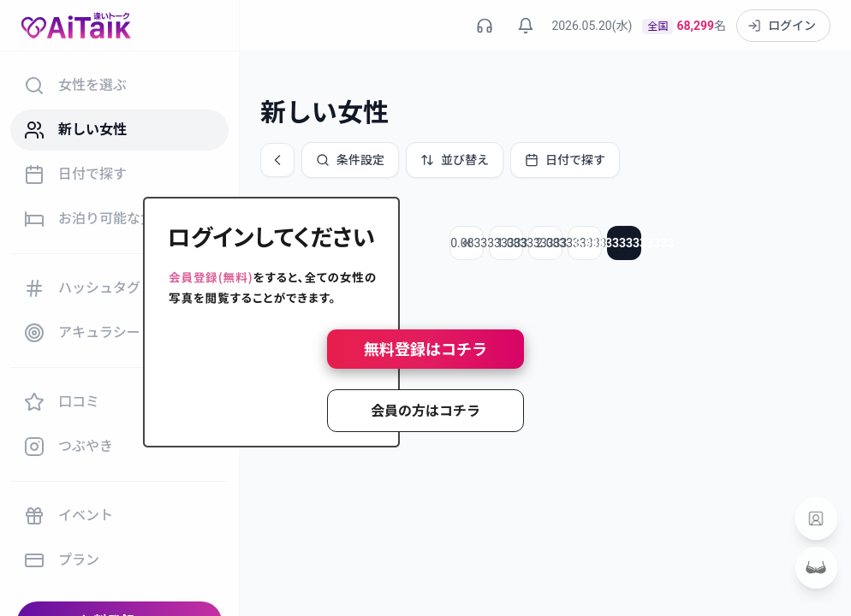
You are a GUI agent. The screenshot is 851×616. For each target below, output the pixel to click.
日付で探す (565, 160)
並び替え (455, 160)
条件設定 (350, 160)
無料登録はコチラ (425, 349)
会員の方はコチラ (425, 411)
